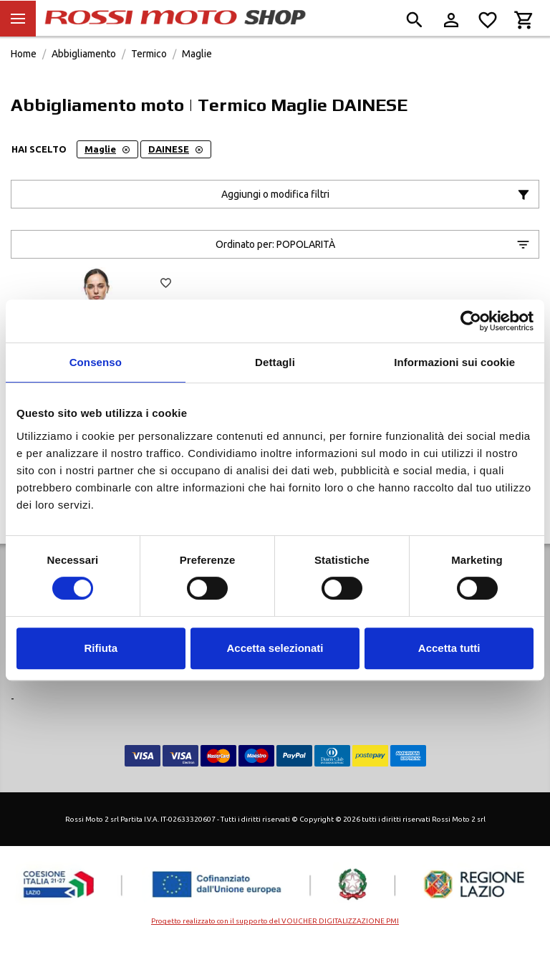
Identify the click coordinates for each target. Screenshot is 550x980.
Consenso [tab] (96, 362)
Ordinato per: (373, 277)
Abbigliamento (84, 86)
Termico (149, 86)
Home (24, 86)
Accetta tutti (449, 648)
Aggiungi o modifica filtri (376, 227)
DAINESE (176, 181)
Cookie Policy (326, 682)
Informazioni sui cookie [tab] (454, 362)
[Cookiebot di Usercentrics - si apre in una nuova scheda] (471, 321)
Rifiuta (101, 648)
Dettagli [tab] (275, 362)
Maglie (197, 86)
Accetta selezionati (275, 648)
